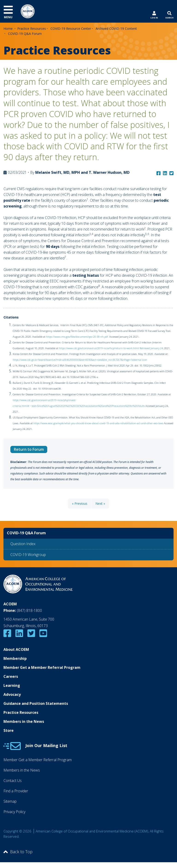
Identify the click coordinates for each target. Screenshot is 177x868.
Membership (15, 658)
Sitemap (10, 801)
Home (8, 29)
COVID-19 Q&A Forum (25, 34)
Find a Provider (16, 791)
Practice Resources (32, 29)
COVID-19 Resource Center (71, 29)
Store (9, 730)
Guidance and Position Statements (36, 703)
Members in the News (24, 721)
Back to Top (18, 852)
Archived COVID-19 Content (116, 29)
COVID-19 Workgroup (28, 555)
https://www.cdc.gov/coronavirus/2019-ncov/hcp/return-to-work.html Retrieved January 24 (111, 348)
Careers (11, 676)
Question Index (23, 544)
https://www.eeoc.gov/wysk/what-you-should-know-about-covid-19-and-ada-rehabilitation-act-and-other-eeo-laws (98, 423)
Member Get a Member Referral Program (42, 667)
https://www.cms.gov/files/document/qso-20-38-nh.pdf (77, 337)
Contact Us (13, 781)
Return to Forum (29, 449)
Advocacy (12, 694)
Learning (12, 685)
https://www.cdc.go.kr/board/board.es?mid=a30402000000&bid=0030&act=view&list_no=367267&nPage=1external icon (80, 360)
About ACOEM (16, 649)
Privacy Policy (14, 812)
